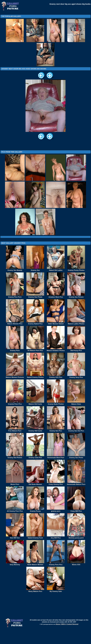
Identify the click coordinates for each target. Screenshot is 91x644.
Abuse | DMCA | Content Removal (67, 639)
